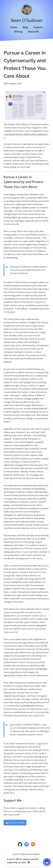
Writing (18, 32)
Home (14, 27)
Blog (25, 27)
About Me (33, 32)
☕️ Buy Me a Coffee (15, 823)
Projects (38, 27)
